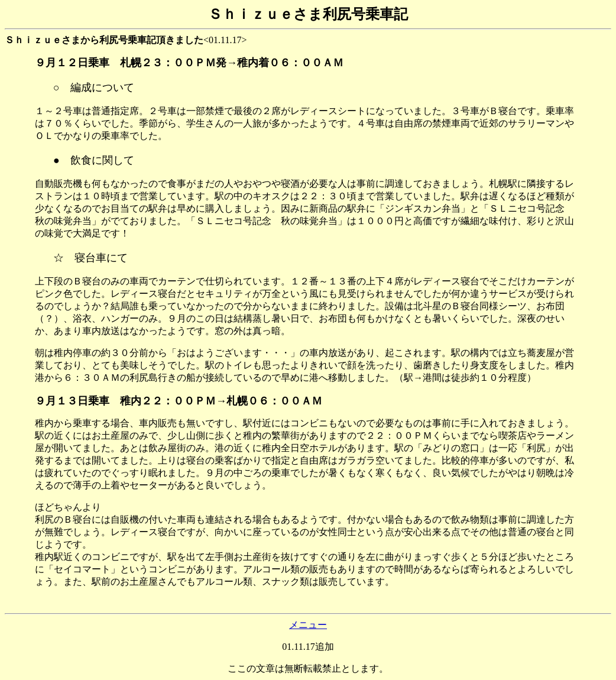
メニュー (308, 625)
